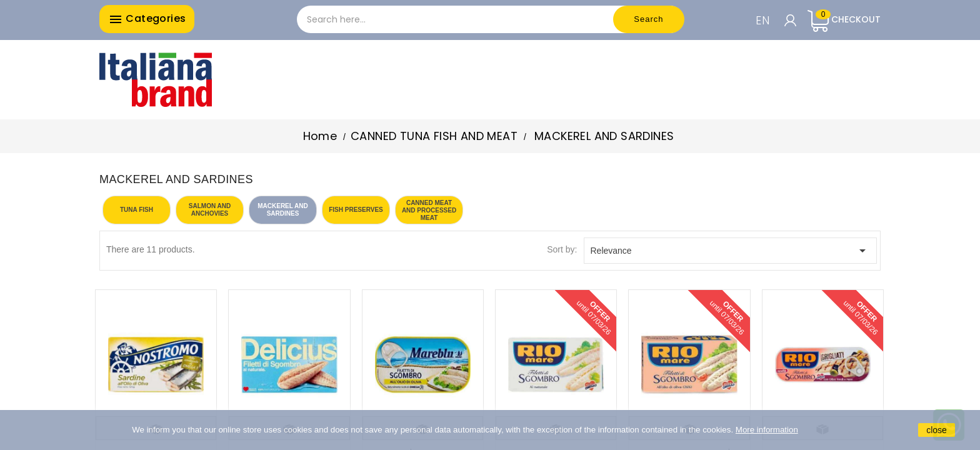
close (937, 430)
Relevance (731, 251)
